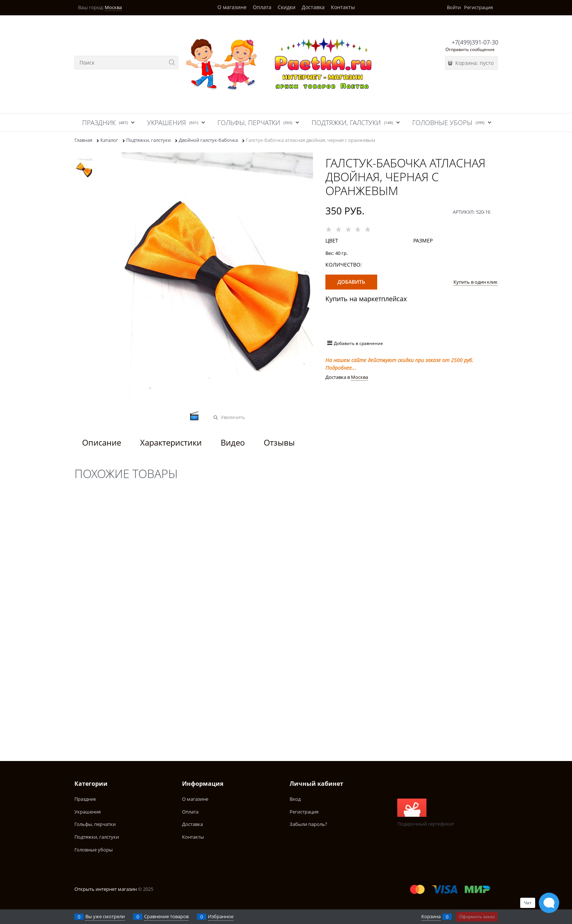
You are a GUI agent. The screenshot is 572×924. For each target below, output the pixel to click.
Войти (454, 7)
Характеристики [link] (171, 442)
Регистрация (478, 7)
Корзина (431, 916)
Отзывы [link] (279, 442)
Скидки (287, 7)
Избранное (221, 916)
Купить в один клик (476, 282)
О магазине (232, 7)
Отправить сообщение (470, 49)
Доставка (313, 7)
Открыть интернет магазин (106, 889)
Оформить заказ (477, 917)
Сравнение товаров (166, 916)
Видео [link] (233, 442)
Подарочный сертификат (426, 813)
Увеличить (233, 417)
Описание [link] (102, 442)
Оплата (262, 7)
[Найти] (172, 63)
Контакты (343, 7)
